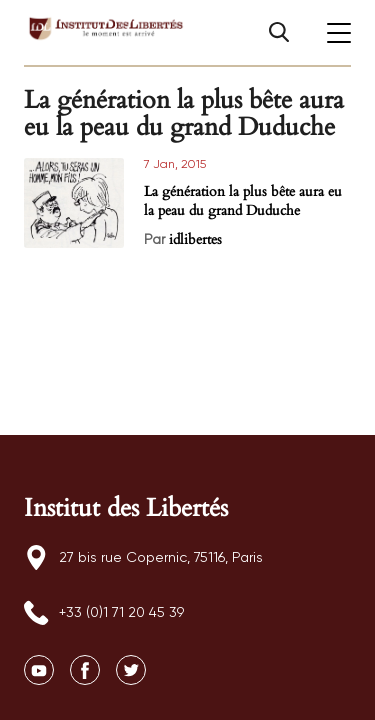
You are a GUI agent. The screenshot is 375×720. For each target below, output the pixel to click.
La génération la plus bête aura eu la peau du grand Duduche (243, 201)
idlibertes (195, 239)
